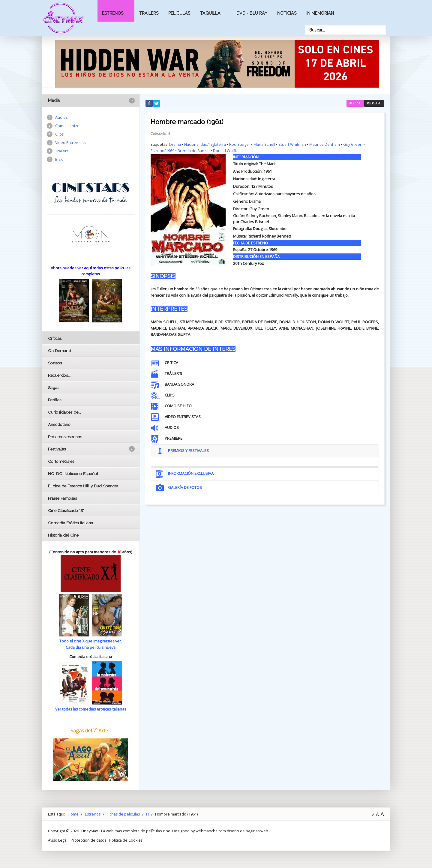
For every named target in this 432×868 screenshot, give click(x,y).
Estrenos (113, 13)
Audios (61, 118)
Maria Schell (264, 144)
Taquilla (210, 13)
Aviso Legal (58, 840)
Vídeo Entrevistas (71, 143)
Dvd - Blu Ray (252, 13)
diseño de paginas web (248, 830)
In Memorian (320, 13)
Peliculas (179, 13)
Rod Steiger (240, 144)
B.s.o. (60, 160)
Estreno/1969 (163, 151)
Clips (60, 135)
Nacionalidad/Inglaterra (205, 144)
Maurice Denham (325, 144)
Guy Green (353, 144)
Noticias (287, 13)
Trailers (149, 13)
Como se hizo (67, 126)
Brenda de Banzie (194, 151)
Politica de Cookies (127, 840)
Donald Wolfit (225, 151)
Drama (175, 144)
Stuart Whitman (292, 144)
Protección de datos (89, 840)
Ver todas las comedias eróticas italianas (91, 709)
